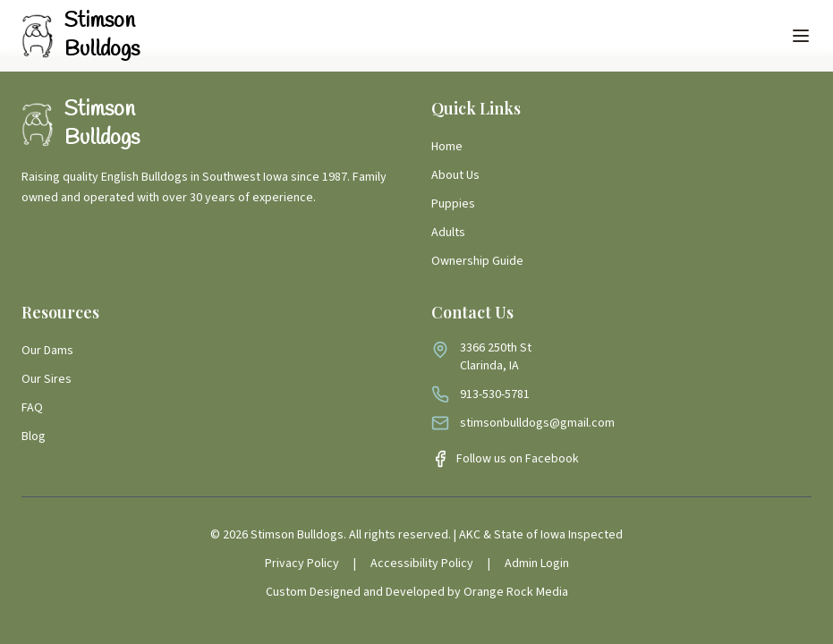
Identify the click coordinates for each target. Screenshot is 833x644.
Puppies (453, 204)
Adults (448, 233)
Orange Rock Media (516, 592)
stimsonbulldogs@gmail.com (537, 423)
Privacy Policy (302, 563)
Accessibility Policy (422, 563)
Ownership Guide (477, 261)
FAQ (32, 408)
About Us (455, 175)
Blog (34, 436)
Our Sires (47, 379)
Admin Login (537, 563)
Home (447, 147)
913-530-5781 (495, 394)
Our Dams (47, 351)
